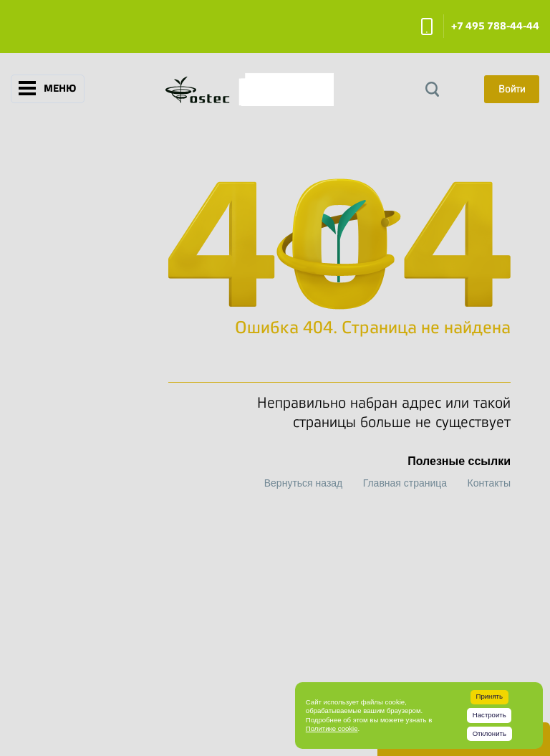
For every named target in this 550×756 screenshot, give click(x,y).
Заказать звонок (427, 27)
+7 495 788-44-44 (495, 26)
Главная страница (405, 483)
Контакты (489, 483)
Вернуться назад (304, 483)
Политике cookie (332, 728)
